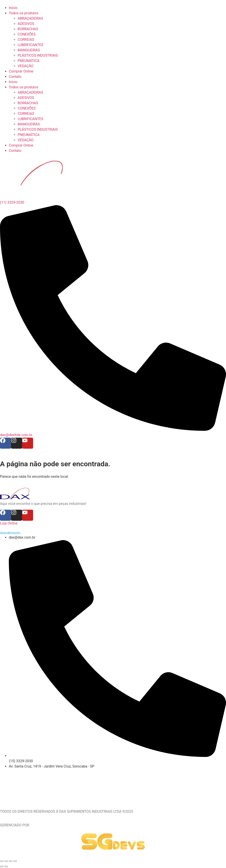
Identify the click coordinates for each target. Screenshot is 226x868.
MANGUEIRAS (29, 124)
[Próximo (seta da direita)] (6, 866)
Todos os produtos (24, 87)
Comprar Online (21, 145)
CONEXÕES (27, 108)
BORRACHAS (28, 103)
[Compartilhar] (11, 861)
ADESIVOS (26, 98)
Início (13, 82)
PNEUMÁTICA (29, 135)
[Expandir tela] (6, 861)
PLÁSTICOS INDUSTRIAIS (38, 129)
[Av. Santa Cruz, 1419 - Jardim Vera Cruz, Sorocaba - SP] (113, 786)
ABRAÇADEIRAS (30, 92)
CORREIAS (26, 114)
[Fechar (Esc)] (15, 861)
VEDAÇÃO (26, 140)
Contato (15, 151)
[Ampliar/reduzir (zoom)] (2, 861)
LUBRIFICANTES (30, 119)
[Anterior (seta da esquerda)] (2, 866)
